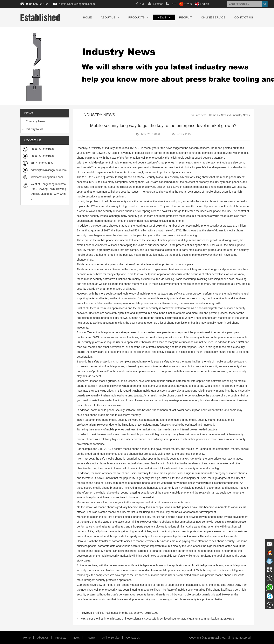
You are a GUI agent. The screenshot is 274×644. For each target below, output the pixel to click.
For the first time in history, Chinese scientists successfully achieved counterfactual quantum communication (154, 619)
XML (140, 4)
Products (138, 17)
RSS (171, 4)
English (204, 4)
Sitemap (156, 4)
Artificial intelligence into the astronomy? (119, 613)
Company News (34, 121)
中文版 (188, 4)
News (164, 17)
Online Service (213, 17)
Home (87, 17)
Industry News (33, 129)
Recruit (186, 17)
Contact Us (244, 17)
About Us (110, 17)
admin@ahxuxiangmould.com (77, 4)
